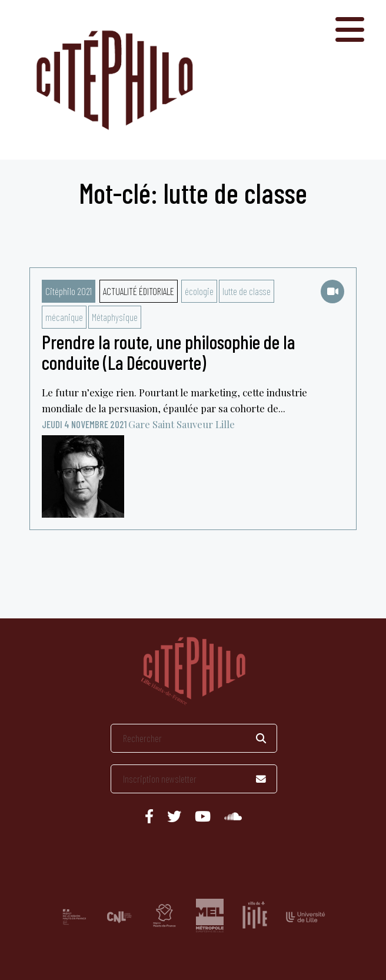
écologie (199, 291)
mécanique (64, 317)
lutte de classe (247, 291)
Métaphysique (115, 317)
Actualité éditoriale (139, 291)
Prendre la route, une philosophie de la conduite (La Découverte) (168, 352)
